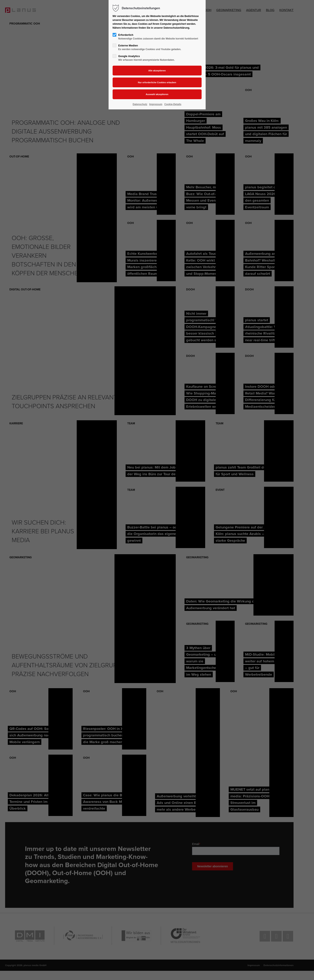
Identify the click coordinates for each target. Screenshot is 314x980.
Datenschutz (140, 104)
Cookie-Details (173, 104)
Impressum (156, 104)
